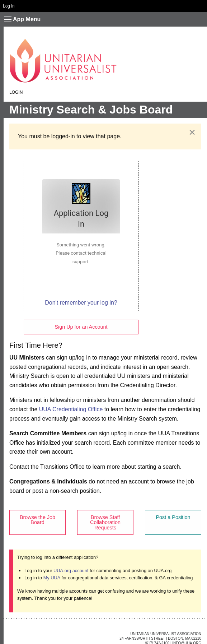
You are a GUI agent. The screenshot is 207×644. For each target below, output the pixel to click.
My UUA (52, 578)
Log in (9, 6)
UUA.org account (71, 571)
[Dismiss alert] (192, 132)
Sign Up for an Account (81, 327)
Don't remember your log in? (81, 303)
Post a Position (173, 517)
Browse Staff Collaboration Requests (105, 522)
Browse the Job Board (37, 520)
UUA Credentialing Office (71, 409)
